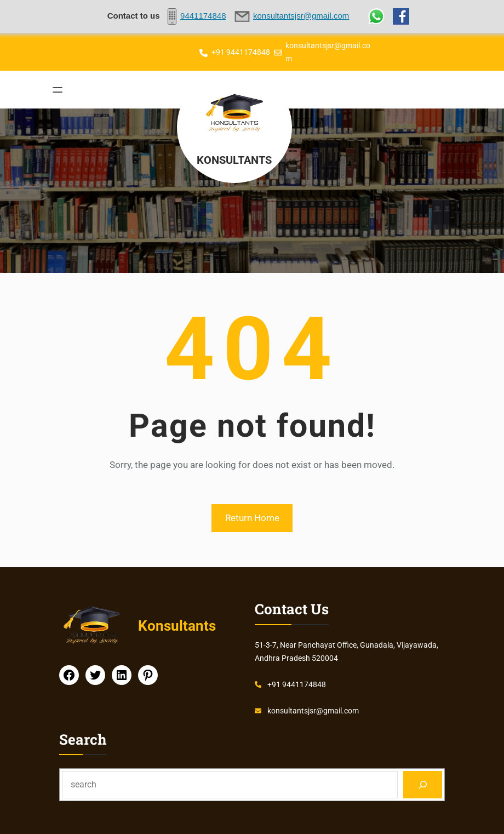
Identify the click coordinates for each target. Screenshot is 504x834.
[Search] (423, 784)
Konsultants (236, 159)
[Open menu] (58, 90)
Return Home (252, 518)
